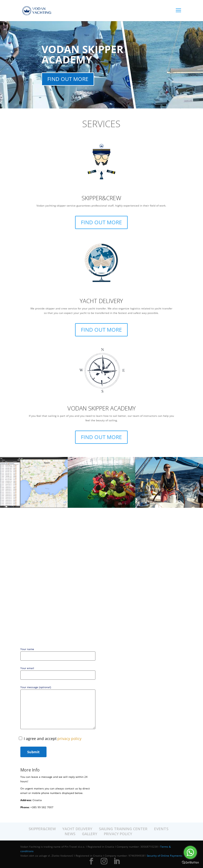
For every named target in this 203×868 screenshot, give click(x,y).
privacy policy (69, 739)
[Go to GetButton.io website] (190, 863)
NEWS (70, 834)
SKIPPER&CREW (101, 198)
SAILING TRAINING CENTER (123, 829)
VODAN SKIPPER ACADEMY (82, 54)
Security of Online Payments (165, 856)
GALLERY (90, 834)
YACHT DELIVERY (101, 301)
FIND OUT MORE (68, 79)
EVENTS (161, 829)
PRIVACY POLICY (118, 834)
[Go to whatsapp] (190, 852)
